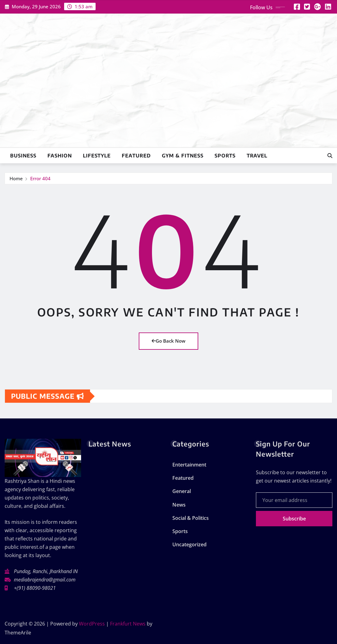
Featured (136, 156)
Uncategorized (189, 544)
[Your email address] (294, 500)
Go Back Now (168, 341)
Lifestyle (97, 156)
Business (23, 156)
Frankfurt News (128, 624)
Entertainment (189, 465)
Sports (225, 156)
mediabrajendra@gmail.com (45, 580)
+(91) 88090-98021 (35, 588)
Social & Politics (191, 518)
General (182, 491)
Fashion (60, 156)
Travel (257, 156)
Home (16, 178)
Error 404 (40, 178)
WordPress (92, 624)
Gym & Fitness (183, 156)
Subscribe (294, 519)
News (179, 505)
